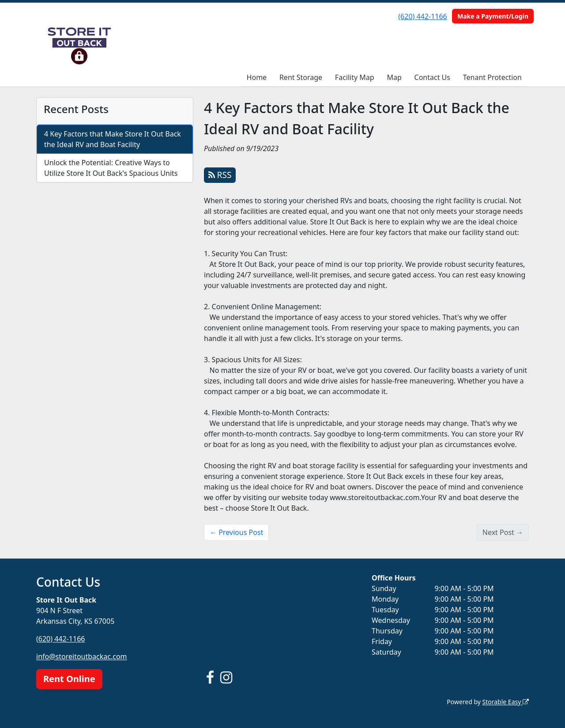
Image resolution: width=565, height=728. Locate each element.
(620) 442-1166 (422, 16)
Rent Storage (301, 77)
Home (257, 77)
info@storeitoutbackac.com (82, 656)
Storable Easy (506, 702)
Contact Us (432, 77)
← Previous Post (236, 532)
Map (394, 77)
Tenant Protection (492, 77)
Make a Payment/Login (493, 16)
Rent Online (69, 679)
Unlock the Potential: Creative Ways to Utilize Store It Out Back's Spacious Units (111, 168)
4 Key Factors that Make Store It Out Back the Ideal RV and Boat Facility (113, 139)
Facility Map (355, 77)
